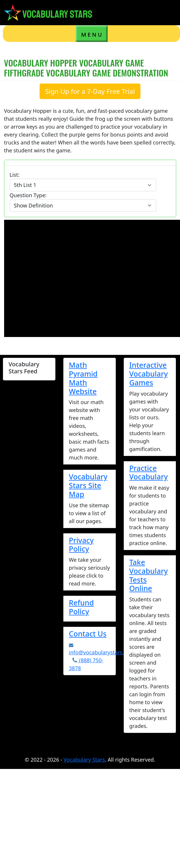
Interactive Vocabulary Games (149, 374)
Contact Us (88, 634)
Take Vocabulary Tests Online (149, 575)
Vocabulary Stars (84, 760)
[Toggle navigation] (167, 12)
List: (15, 175)
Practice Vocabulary (149, 472)
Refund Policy (81, 607)
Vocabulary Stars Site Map (88, 485)
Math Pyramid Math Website (83, 378)
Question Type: (28, 195)
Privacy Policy (81, 544)
